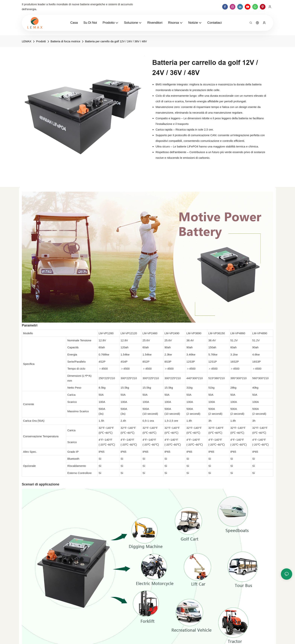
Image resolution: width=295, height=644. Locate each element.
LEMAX (27, 41)
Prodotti (41, 41)
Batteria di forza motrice (65, 41)
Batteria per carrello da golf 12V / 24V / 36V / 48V (116, 41)
